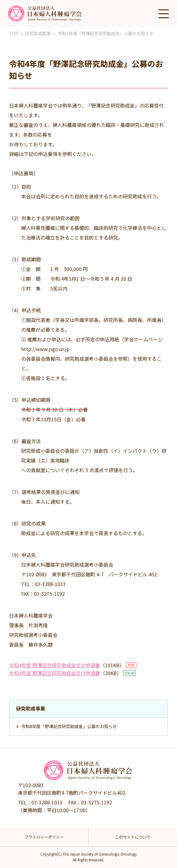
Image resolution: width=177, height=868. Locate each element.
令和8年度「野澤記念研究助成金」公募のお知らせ (69, 726)
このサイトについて (133, 837)
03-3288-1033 (47, 802)
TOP (13, 33)
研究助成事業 (38, 33)
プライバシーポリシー (44, 837)
